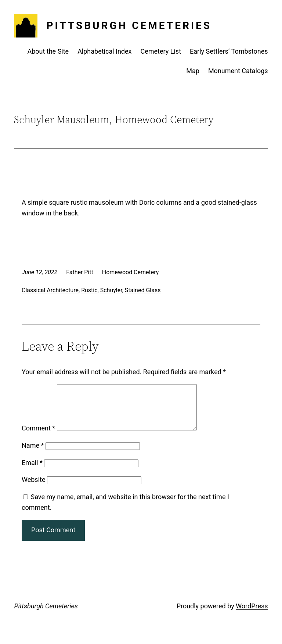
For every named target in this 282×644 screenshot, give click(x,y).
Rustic (89, 290)
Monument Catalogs (238, 71)
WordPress (252, 615)
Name (33, 454)
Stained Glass (143, 290)
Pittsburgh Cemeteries (129, 26)
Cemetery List (161, 51)
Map (193, 71)
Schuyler (111, 290)
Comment (38, 437)
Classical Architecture (50, 290)
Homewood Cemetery (131, 272)
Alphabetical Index (104, 51)
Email (32, 471)
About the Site (48, 51)
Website (33, 488)
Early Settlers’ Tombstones (229, 51)
